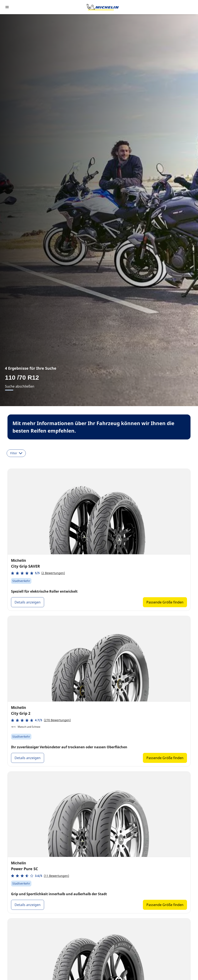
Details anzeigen (28, 602)
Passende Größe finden (165, 602)
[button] (38, 573)
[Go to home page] (103, 7)
